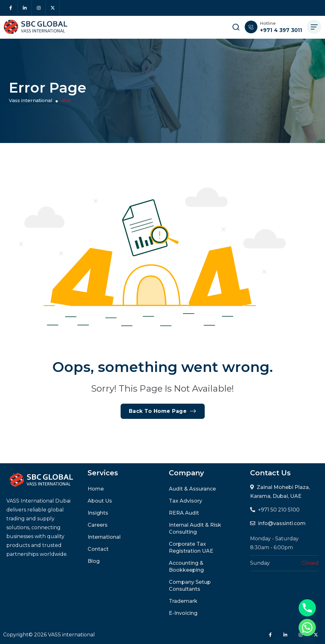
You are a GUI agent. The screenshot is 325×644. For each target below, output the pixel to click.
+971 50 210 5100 (279, 510)
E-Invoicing (183, 613)
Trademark (183, 601)
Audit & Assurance (192, 489)
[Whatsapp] (307, 628)
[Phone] (307, 608)
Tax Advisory (186, 501)
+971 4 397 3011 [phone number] (281, 30)
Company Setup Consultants (190, 585)
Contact (98, 549)
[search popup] (236, 27)
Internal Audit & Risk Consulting (195, 528)
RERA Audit (184, 513)
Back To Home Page (163, 411)
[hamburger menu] (314, 27)
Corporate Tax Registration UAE (191, 547)
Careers (98, 525)
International (104, 537)
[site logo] (36, 27)
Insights (98, 513)
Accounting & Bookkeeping (186, 566)
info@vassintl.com (282, 523)
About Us (100, 501)
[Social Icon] (11, 8)
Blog (94, 561)
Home (96, 489)
